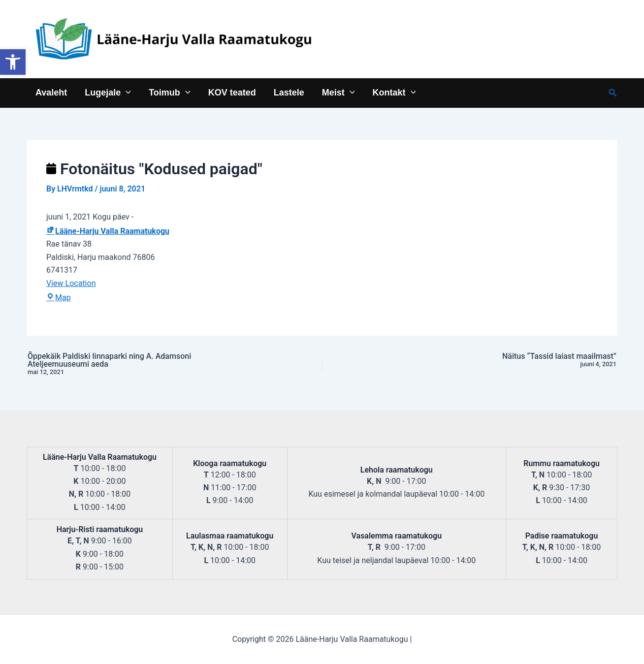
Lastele (289, 92)
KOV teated (232, 92)
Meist (338, 92)
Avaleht (51, 92)
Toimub (169, 92)
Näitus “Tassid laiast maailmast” (503, 360)
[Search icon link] (613, 93)
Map (59, 298)
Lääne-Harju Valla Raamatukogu (108, 231)
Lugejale (108, 92)
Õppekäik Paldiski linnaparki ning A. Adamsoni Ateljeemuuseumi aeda (141, 364)
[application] (126, 92)
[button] (13, 62)
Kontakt (394, 92)
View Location (71, 283)
